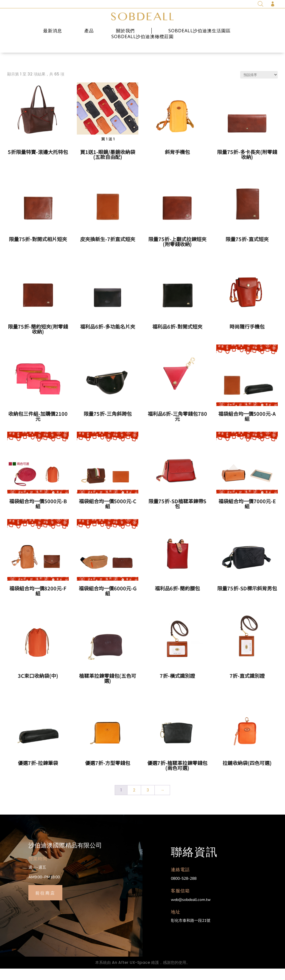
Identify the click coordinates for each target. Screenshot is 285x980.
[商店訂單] (259, 86)
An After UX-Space (131, 974)
